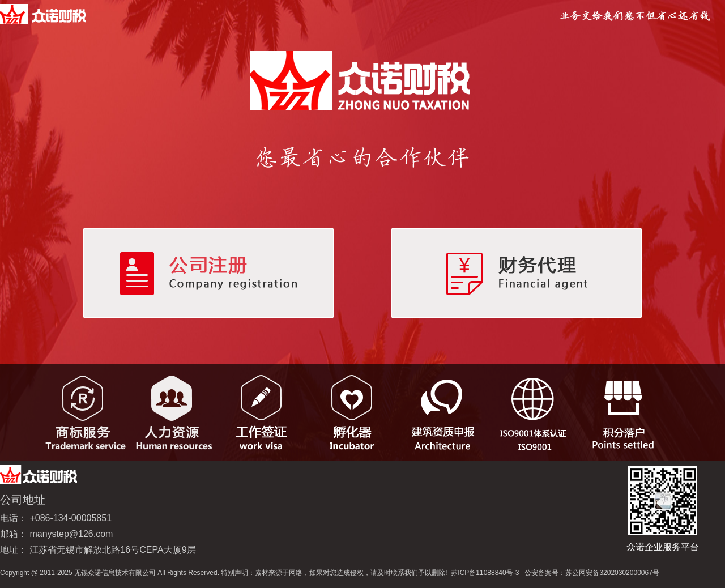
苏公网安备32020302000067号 (612, 573)
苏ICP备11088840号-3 (485, 573)
